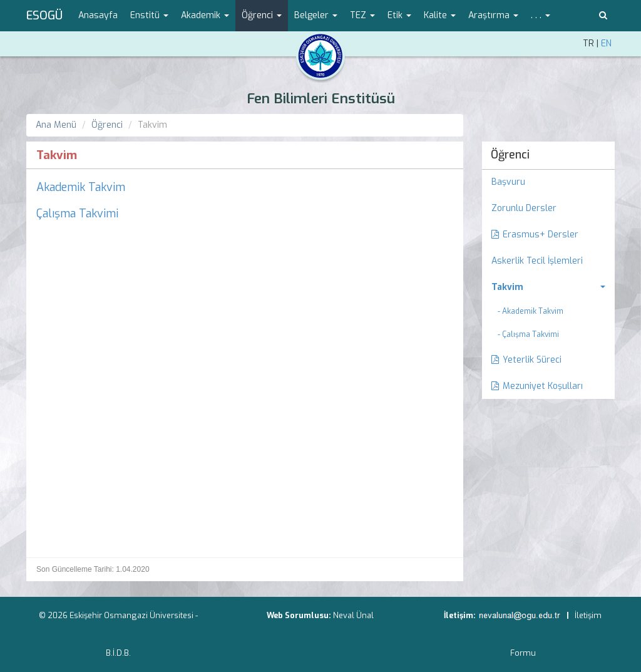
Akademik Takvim (81, 187)
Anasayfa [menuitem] (98, 15)
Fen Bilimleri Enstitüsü (321, 99)
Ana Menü (56, 125)
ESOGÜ (44, 16)
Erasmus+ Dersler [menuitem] (535, 235)
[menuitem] (549, 287)
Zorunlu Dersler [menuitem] (524, 208)
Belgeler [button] (316, 15)
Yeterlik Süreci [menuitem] (526, 360)
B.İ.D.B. (118, 653)
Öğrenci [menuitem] (510, 155)
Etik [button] (399, 15)
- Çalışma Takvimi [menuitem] (528, 334)
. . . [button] (541, 15)
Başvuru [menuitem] (508, 182)
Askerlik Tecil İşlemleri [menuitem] (537, 261)
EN (606, 44)
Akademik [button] (205, 15)
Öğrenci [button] (262, 15)
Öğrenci (107, 125)
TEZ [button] (362, 15)
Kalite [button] (440, 15)
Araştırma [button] (493, 15)
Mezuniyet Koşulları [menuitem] (537, 386)
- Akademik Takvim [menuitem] (531, 311)
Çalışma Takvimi (77, 214)
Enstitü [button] (149, 15)
